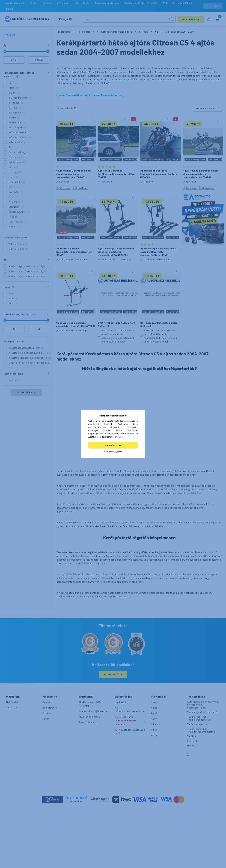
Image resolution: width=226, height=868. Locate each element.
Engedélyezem (113, 445)
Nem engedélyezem (113, 452)
